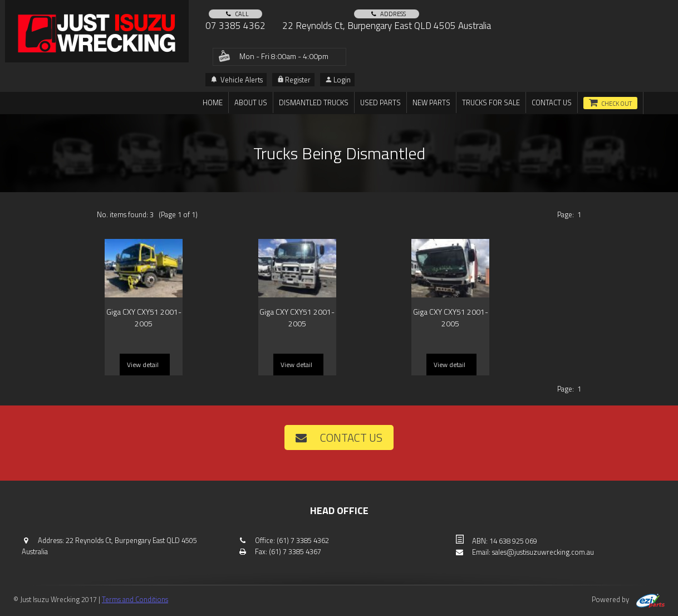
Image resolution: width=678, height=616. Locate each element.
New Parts (431, 102)
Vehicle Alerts (237, 80)
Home (213, 102)
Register (294, 80)
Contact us (552, 102)
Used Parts (380, 102)
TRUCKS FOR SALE (491, 102)
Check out (616, 104)
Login (338, 80)
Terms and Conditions (135, 599)
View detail (143, 365)
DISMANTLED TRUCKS (314, 102)
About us (251, 102)
